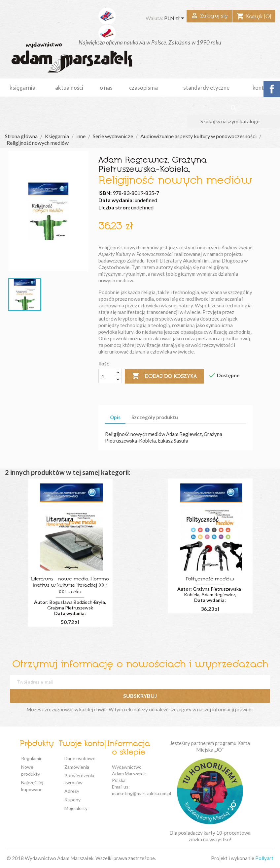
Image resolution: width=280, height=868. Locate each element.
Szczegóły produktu (155, 417)
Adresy (72, 791)
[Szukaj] (234, 121)
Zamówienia (77, 767)
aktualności (69, 88)
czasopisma (143, 88)
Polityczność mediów (210, 579)
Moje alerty (76, 808)
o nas (106, 88)
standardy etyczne (206, 88)
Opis (115, 417)
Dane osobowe (80, 758)
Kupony (72, 800)
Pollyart (264, 858)
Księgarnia (22, 88)
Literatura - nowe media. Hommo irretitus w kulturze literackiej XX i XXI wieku (70, 586)
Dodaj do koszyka (164, 376)
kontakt (262, 88)
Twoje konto (81, 744)
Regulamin (32, 758)
